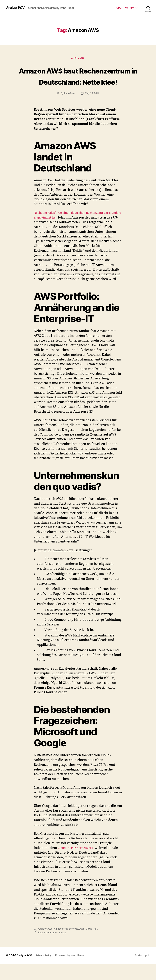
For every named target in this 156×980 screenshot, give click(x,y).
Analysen (78, 59)
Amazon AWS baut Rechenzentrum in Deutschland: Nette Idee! (78, 82)
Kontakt (129, 8)
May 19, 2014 (93, 105)
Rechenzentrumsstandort (52, 949)
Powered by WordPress (72, 971)
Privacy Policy (45, 971)
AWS (84, 945)
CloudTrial (94, 945)
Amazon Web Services (68, 945)
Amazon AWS (46, 945)
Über (119, 8)
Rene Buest (70, 105)
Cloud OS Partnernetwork (77, 864)
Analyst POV (16, 8)
